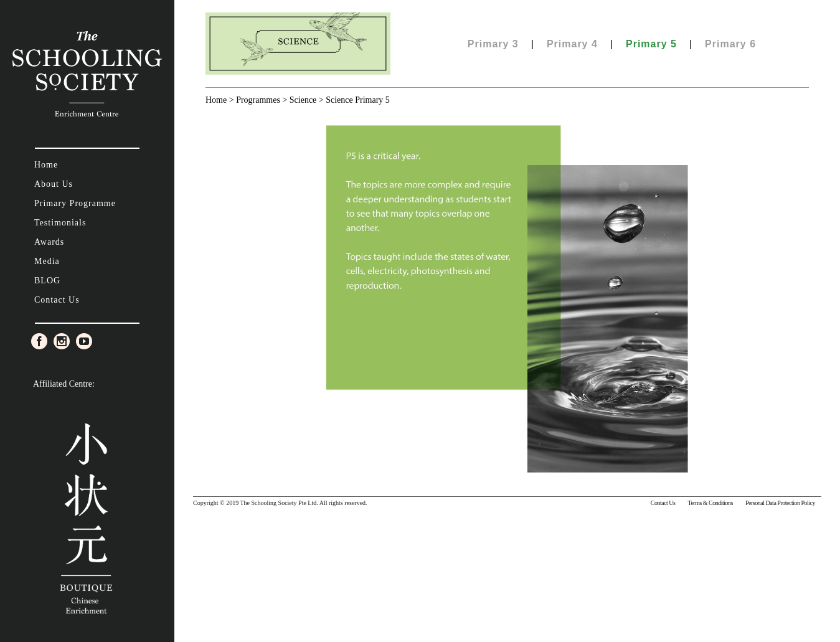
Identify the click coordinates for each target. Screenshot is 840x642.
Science (303, 100)
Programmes (258, 100)
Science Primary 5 (358, 100)
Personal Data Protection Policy (780, 503)
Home (216, 100)
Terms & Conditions (710, 503)
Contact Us (663, 503)
